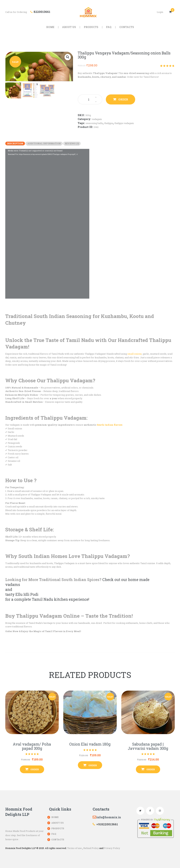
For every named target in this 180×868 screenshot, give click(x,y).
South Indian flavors (110, 425)
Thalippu (109, 123)
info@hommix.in (109, 817)
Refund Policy (91, 848)
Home (55, 817)
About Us (57, 823)
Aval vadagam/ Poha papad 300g (32, 746)
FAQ (54, 834)
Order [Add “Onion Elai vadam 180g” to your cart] (93, 765)
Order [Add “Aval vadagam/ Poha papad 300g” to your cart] (35, 769)
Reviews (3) (72, 143)
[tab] (15, 143)
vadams (13, 585)
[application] (47, 224)
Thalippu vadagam (124, 123)
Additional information (44, 143)
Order (123, 99)
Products (58, 828)
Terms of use (74, 848)
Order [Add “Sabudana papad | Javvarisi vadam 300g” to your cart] (151, 769)
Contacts (58, 839)
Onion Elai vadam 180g (90, 744)
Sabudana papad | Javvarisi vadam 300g (148, 746)
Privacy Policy (112, 848)
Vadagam (97, 119)
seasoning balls (94, 123)
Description (15, 143)
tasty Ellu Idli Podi (22, 594)
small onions (135, 354)
